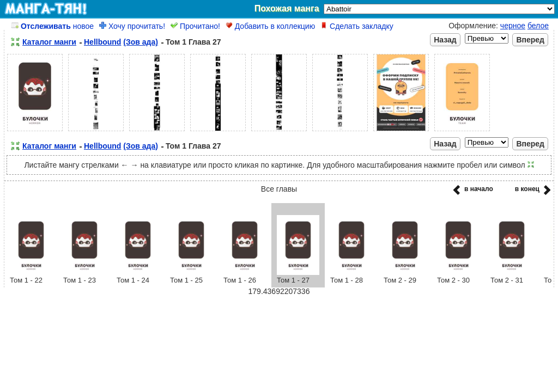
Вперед (530, 40)
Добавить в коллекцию (270, 26)
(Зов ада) (141, 42)
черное (513, 26)
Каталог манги (49, 42)
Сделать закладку (357, 26)
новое (53, 26)
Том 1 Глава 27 (193, 42)
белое (538, 26)
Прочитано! (195, 26)
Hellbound (102, 42)
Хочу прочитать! (132, 26)
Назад (445, 40)
